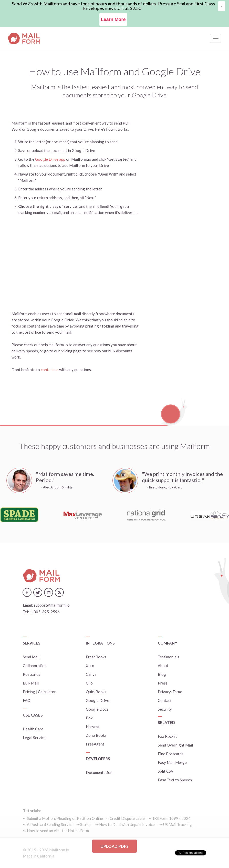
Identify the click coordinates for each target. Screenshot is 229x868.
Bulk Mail (31, 683)
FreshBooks (96, 657)
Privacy (164, 692)
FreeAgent (95, 744)
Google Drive (97, 700)
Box (89, 718)
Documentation (99, 772)
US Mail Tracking (178, 824)
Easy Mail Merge (172, 762)
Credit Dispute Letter (128, 818)
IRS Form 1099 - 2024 (172, 818)
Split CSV (166, 771)
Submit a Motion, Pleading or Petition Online (65, 818)
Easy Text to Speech (175, 780)
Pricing (29, 692)
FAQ (27, 700)
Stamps (86, 824)
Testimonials (169, 657)
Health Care (33, 729)
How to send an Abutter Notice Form (58, 831)
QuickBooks (96, 692)
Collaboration (35, 666)
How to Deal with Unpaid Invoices (128, 824)
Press (163, 683)
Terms (178, 692)
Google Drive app (50, 159)
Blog (162, 674)
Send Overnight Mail (175, 745)
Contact (165, 700)
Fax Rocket (167, 736)
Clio (89, 683)
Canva (91, 674)
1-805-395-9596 (45, 612)
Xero (90, 666)
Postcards (32, 674)
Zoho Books (96, 735)
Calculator (47, 692)
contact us (50, 370)
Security (165, 709)
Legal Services (35, 738)
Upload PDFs (114, 846)
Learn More (113, 19)
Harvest (93, 727)
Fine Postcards (171, 754)
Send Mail (31, 657)
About (163, 666)
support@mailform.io (52, 605)
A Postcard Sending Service (50, 824)
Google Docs (97, 709)
